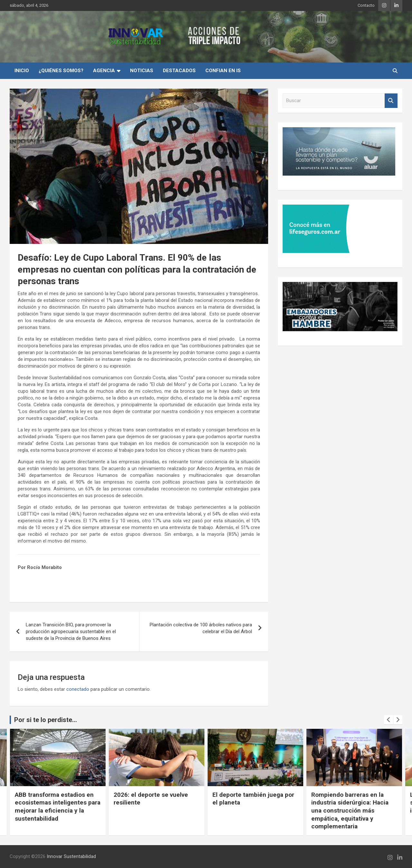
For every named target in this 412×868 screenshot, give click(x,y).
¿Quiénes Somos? (61, 71)
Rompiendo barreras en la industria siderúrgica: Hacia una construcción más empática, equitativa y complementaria (350, 811)
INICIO (22, 71)
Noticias (142, 71)
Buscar (391, 101)
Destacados (179, 71)
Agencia (104, 71)
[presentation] (389, 720)
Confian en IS (223, 71)
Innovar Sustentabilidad (71, 856)
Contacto (366, 5)
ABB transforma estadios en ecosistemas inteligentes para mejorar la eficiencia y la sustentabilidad (58, 807)
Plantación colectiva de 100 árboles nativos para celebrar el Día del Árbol (201, 628)
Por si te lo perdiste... (46, 720)
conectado (78, 689)
